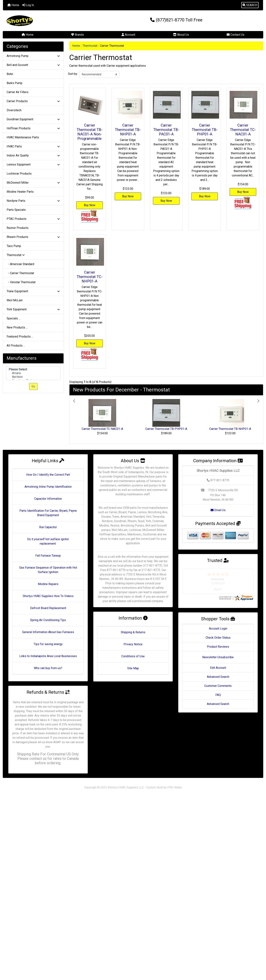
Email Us (218, 510)
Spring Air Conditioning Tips (48, 620)
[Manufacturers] (33, 373)
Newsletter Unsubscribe (218, 657)
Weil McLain (15, 300)
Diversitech (14, 110)
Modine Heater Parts (20, 192)
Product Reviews (218, 647)
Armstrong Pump (33, 56)
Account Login (218, 629)
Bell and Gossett (33, 65)
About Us (181, 35)
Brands (77, 35)
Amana (33, 373)
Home (13, 5)
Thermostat (90, 46)
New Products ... (17, 327)
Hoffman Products (33, 128)
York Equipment (33, 309)
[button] (250, 5)
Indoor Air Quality (33, 155)
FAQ (218, 695)
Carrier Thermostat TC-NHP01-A (90, 277)
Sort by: (73, 74)
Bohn (10, 74)
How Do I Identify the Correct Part (48, 475)
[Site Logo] (46, 21)
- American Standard (20, 264)
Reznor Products (18, 228)
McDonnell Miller (33, 183)
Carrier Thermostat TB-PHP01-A (205, 130)
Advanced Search (218, 677)
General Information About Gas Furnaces (48, 632)
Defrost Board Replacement (48, 608)
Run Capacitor (48, 527)
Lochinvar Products (19, 174)
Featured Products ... (20, 336)
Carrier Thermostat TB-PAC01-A (166, 130)
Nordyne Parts (33, 201)
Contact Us (236, 35)
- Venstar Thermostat (21, 282)
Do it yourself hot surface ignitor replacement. (48, 541)
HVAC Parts (33, 146)
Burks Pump (15, 83)
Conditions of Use (133, 656)
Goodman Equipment (33, 119)
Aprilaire (33, 377)
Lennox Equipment (33, 165)
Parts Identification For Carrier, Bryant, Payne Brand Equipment (48, 513)
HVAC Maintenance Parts (23, 137)
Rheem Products (33, 237)
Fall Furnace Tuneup (48, 556)
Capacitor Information (48, 499)
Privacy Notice (133, 644)
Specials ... (13, 318)
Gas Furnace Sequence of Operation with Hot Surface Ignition (48, 570)
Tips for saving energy (48, 644)
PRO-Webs (175, 787)
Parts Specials (16, 210)
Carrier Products (33, 101)
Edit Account (218, 668)
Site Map (133, 668)
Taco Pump (14, 246)
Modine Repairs (48, 584)
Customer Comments (218, 686)
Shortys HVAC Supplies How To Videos (48, 596)
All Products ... (16, 346)
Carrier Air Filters (18, 92)
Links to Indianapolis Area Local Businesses (48, 656)
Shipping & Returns (133, 632)
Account (128, 35)
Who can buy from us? (48, 668)
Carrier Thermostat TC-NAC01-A (243, 130)
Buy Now (90, 205)
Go (33, 386)
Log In (28, 5)
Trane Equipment (33, 291)
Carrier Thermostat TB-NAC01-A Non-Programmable (90, 132)
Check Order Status (218, 638)
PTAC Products (33, 219)
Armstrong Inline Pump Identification (48, 487)
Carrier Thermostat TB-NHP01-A (128, 130)
